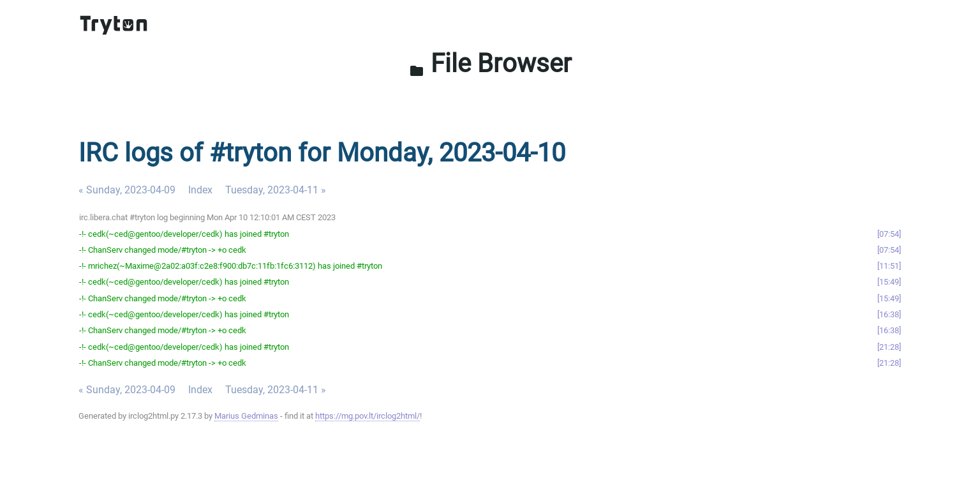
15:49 (889, 282)
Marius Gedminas (246, 416)
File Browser (490, 64)
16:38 (889, 314)
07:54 (889, 234)
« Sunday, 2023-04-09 (127, 190)
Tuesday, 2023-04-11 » (276, 190)
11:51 (889, 266)
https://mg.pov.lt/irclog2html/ (367, 416)
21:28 (889, 347)
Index (200, 190)
